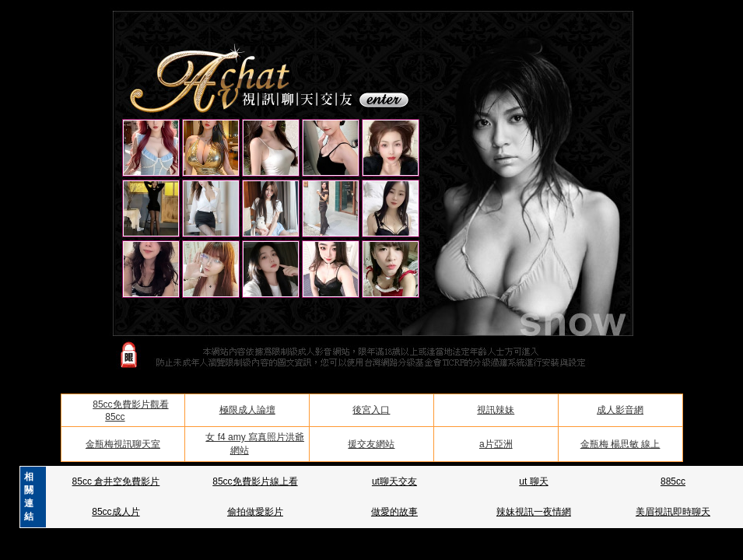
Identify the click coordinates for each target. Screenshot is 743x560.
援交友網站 (371, 444)
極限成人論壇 (247, 410)
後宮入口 (371, 410)
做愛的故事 (394, 512)
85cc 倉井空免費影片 (116, 481)
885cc (673, 481)
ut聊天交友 (394, 481)
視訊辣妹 (496, 410)
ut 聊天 (533, 481)
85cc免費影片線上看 (255, 481)
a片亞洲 (496, 444)
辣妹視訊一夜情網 (534, 512)
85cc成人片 (116, 512)
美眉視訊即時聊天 (673, 512)
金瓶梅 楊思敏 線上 (620, 444)
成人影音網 (620, 410)
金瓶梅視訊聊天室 (123, 444)
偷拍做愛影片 (255, 512)
